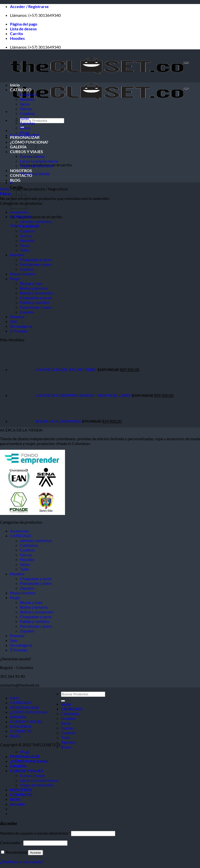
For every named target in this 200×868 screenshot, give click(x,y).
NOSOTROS (21, 171)
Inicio (15, 85)
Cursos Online (32, 775)
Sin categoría (21, 326)
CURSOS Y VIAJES (26, 722)
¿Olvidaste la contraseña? (22, 862)
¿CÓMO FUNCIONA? (29, 712)
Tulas (24, 118)
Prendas (17, 317)
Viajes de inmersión (37, 166)
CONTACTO (21, 175)
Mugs (25, 132)
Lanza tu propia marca (39, 161)
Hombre (17, 255)
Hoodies (17, 38)
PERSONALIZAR (25, 137)
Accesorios (19, 212)
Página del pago (24, 24)
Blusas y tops (31, 283)
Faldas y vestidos (35, 302)
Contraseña (11, 843)
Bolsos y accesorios (36, 293)
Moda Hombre (23, 274)
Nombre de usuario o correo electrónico (35, 833)
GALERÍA (18, 147)
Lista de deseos (23, 29)
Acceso (35, 853)
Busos (25, 128)
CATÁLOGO (21, 90)
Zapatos (27, 269)
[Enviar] (63, 701)
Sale (13, 321)
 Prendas (19, 331)
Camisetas (29, 94)
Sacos (25, 104)
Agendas (27, 123)
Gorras (26, 109)
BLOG (15, 180)
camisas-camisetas (36, 221)
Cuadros (27, 113)
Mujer (15, 279)
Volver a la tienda (35, 174)
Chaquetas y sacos (36, 259)
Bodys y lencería (34, 288)
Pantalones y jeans (36, 264)
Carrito (16, 33)
